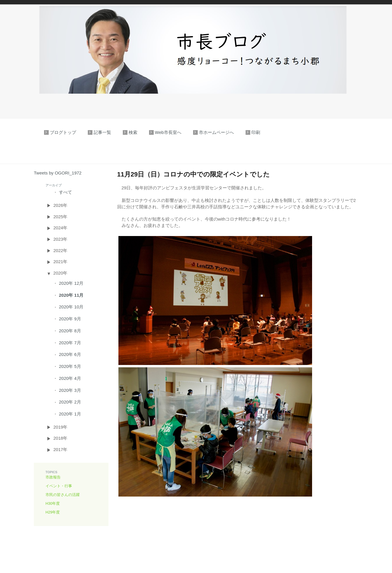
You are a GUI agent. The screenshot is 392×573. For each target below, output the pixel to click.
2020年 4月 (70, 378)
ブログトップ (63, 132)
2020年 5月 (70, 366)
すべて (65, 192)
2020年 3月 (70, 390)
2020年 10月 (71, 307)
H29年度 (53, 512)
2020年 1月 (70, 414)
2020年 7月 (70, 343)
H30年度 (53, 503)
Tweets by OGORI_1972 (58, 173)
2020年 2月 (70, 402)
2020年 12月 (71, 283)
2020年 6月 (70, 354)
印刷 (256, 132)
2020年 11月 (71, 295)
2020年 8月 (70, 331)
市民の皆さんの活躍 (63, 495)
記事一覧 (102, 132)
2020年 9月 (70, 319)
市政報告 (53, 477)
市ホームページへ (216, 132)
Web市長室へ (168, 132)
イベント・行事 (59, 486)
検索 (133, 132)
